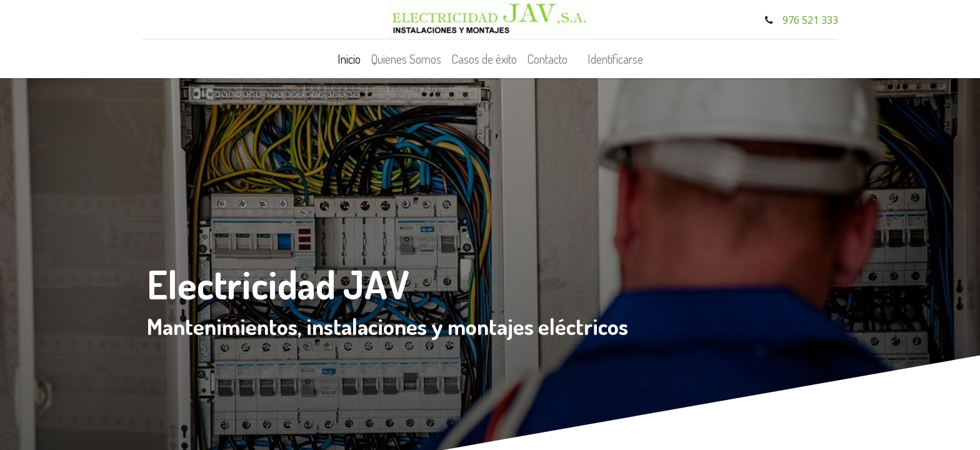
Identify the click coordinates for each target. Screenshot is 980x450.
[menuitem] (349, 59)
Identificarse (615, 59)
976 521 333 (809, 20)
